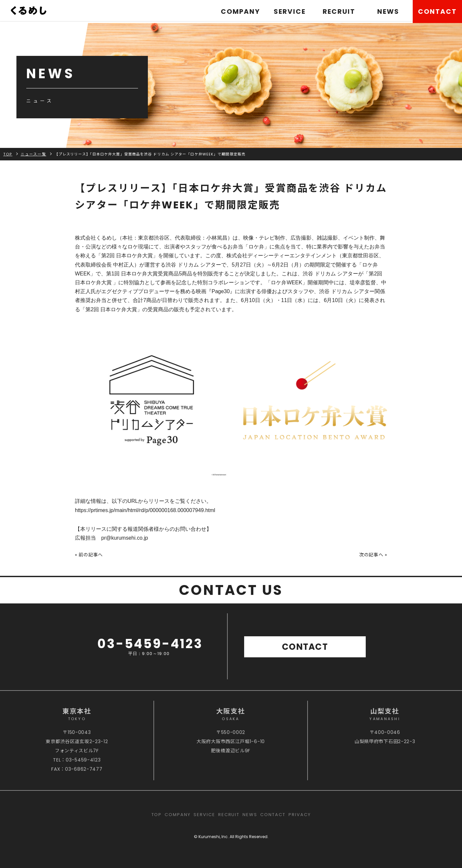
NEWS (388, 12)
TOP (157, 815)
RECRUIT (339, 12)
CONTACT (437, 12)
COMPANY (240, 12)
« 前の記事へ (89, 555)
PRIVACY (300, 815)
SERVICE (290, 12)
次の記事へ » (373, 555)
